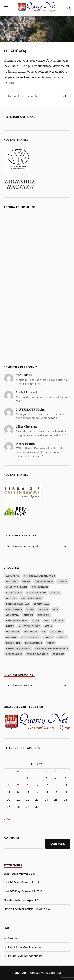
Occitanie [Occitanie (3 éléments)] (57, 632)
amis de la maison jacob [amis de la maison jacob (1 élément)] (39, 576)
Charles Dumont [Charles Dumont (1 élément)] (17, 587)
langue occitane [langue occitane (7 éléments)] (17, 621)
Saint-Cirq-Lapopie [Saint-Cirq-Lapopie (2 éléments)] (18, 648)
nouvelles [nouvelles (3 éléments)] (31, 632)
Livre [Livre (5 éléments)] (36, 621)
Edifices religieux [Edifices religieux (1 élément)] (18, 604)
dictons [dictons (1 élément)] (11, 598)
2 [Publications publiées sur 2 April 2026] (37, 778)
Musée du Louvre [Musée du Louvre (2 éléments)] (29, 626)
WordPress (54, 973)
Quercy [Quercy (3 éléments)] (62, 637)
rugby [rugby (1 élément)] (51, 643)
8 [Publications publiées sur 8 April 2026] (28, 785)
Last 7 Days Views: (16, 873)
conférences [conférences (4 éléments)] (14, 593)
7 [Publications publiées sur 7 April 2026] (18, 785)
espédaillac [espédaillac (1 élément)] (42, 604)
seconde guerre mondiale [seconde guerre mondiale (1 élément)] (52, 648)
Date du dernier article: (19, 909)
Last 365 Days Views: (18, 891)
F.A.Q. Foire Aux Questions (25, 947)
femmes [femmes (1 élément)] (44, 609)
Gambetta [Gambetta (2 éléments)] (13, 615)
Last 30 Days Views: (17, 882)
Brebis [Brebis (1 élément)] (26, 581)
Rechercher (12, 837)
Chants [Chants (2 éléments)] (63, 581)
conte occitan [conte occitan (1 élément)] (36, 593)
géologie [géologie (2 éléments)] (44, 615)
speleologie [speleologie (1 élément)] (14, 654)
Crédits (13, 938)
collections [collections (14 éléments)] (40, 587)
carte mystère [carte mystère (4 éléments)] (44, 581)
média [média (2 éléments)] (48, 626)
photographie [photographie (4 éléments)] (31, 637)
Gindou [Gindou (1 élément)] (28, 615)
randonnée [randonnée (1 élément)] (13, 643)
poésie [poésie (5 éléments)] (49, 637)
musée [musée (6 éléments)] (10, 626)
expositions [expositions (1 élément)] (14, 609)
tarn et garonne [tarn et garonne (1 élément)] (37, 654)
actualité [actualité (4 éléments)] (13, 576)
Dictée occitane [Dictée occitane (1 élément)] (32, 598)
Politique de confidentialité (25, 956)
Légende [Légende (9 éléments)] (58, 621)
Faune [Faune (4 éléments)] (30, 609)
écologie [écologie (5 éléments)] (58, 654)
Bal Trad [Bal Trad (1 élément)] (12, 581)
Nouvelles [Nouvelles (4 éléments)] (13, 632)
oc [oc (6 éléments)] (44, 632)
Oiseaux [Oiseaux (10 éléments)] (11, 637)
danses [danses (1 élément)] (55, 593)
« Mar (7, 819)
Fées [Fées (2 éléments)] (56, 609)
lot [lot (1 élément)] (46, 621)
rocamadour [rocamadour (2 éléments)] (34, 643)
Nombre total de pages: (19, 900)
